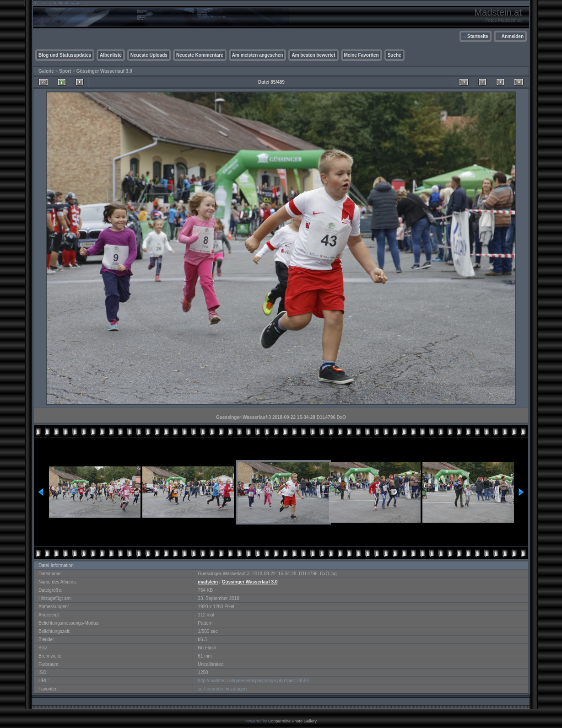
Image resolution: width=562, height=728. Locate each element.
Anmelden (513, 36)
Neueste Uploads (149, 55)
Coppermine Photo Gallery (292, 721)
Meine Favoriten (362, 55)
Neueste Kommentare (200, 55)
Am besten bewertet (313, 55)
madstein (208, 582)
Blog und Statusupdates (65, 55)
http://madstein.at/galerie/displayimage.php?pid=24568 (253, 681)
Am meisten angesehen (258, 55)
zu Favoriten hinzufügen (222, 689)
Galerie (46, 71)
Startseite (478, 36)
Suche (394, 55)
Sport (65, 71)
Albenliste (111, 55)
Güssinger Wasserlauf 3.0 (104, 71)
